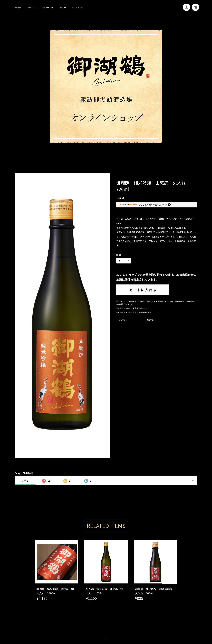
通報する (150, 320)
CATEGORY (48, 7)
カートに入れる (143, 290)
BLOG (63, 7)
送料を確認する (145, 312)
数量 (119, 255)
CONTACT (77, 7)
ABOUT (32, 7)
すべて (25, 481)
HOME (18, 7)
